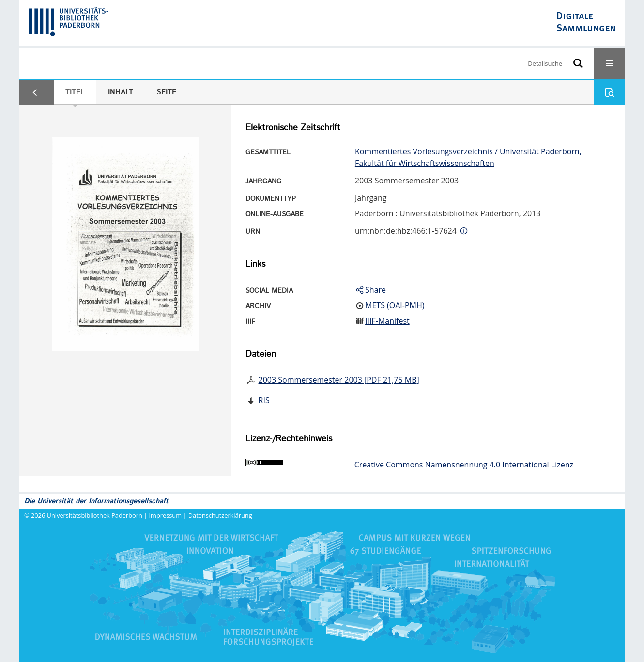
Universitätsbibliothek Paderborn (95, 515)
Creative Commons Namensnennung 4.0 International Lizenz (464, 465)
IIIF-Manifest (387, 321)
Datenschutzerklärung (220, 515)
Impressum (166, 515)
